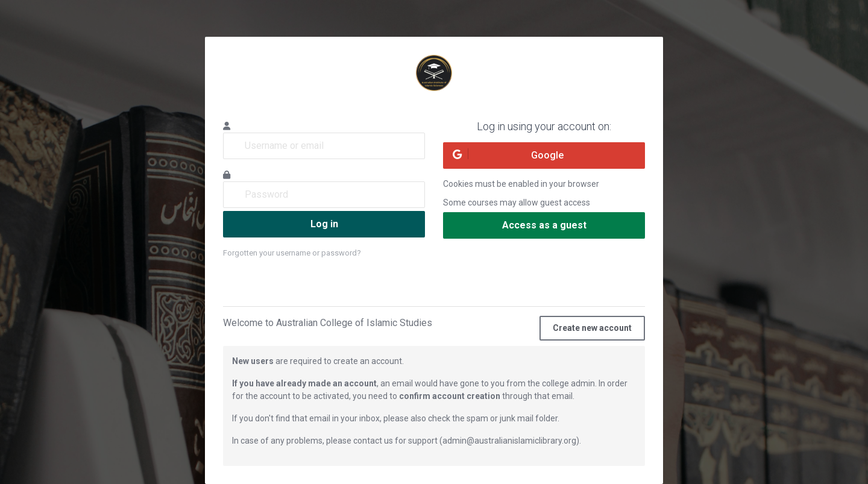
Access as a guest (544, 225)
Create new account (592, 328)
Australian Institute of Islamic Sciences (434, 73)
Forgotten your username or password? (292, 253)
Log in (324, 224)
